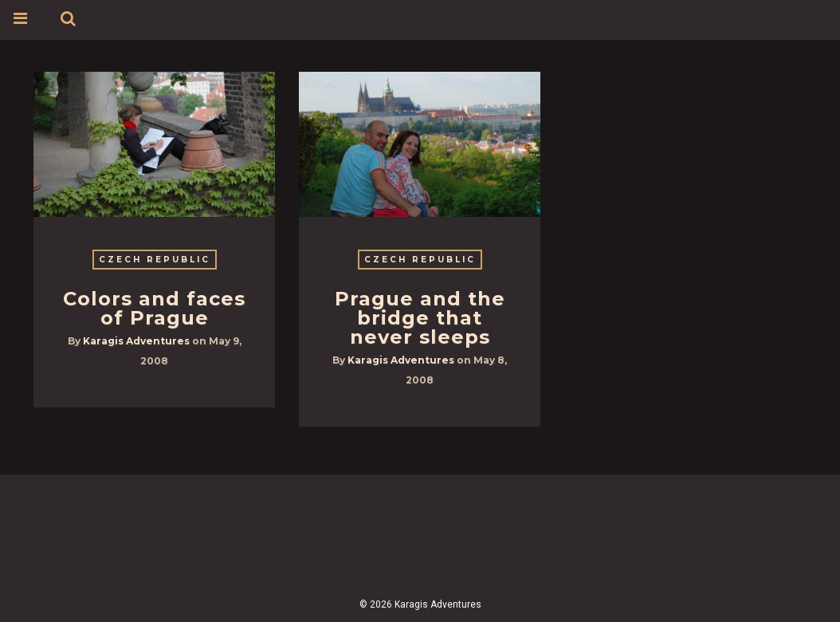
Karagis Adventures (136, 341)
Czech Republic (155, 260)
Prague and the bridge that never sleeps (420, 318)
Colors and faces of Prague (154, 308)
